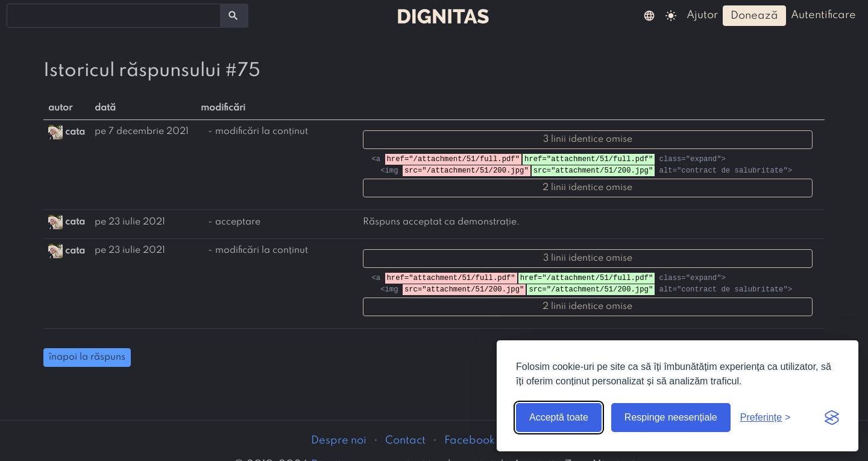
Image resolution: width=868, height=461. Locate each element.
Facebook (470, 440)
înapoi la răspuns (87, 357)
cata (75, 132)
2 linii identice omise (587, 188)
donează (754, 16)
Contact (405, 440)
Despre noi (339, 440)
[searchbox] (18, 15)
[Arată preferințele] (766, 418)
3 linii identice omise (588, 139)
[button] (649, 15)
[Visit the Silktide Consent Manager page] (832, 418)
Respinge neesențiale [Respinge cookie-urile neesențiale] (671, 417)
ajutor (702, 15)
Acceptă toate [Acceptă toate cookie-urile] (559, 417)
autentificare (823, 15)
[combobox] (114, 16)
